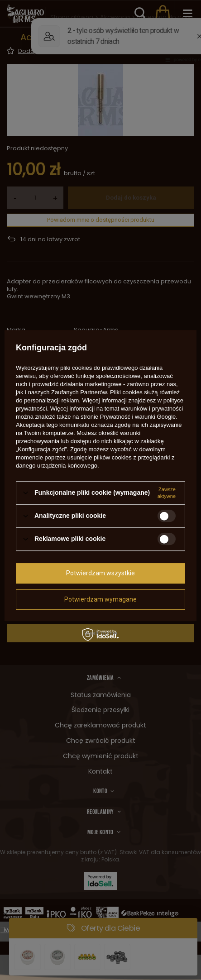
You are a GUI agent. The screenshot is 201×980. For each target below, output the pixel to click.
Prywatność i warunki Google (138, 417)
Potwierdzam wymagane (100, 599)
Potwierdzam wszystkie (100, 573)
